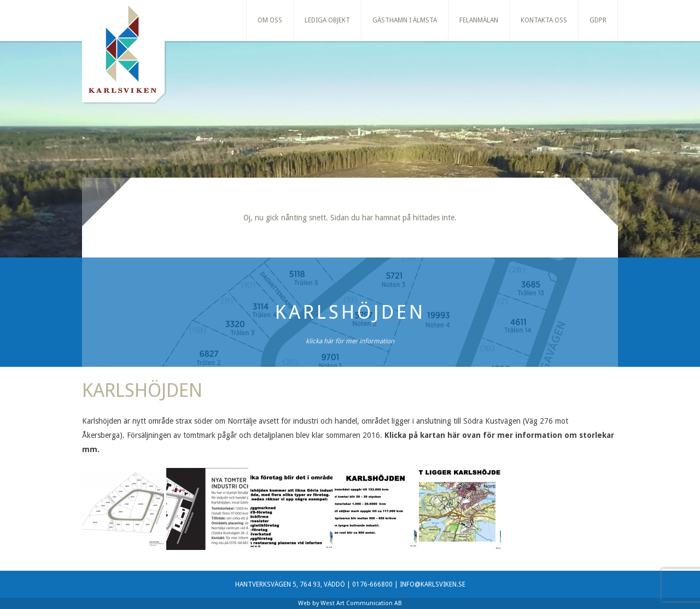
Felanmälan (479, 20)
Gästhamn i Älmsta (405, 20)
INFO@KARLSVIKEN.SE (433, 584)
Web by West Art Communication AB (350, 603)
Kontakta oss (544, 20)
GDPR (598, 20)
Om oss (270, 20)
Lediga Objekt (327, 20)
